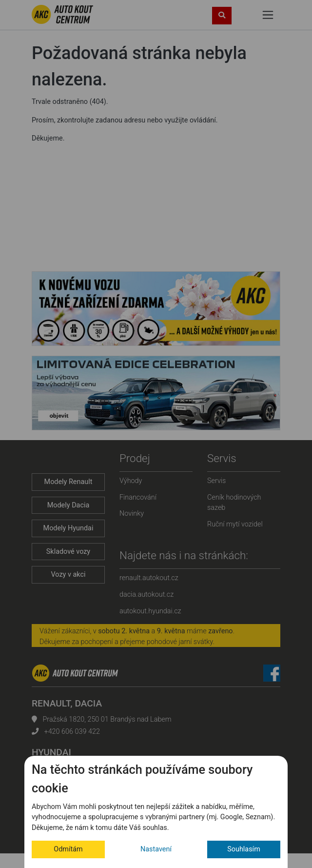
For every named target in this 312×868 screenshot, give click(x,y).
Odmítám (68, 849)
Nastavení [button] (156, 849)
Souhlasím (244, 849)
